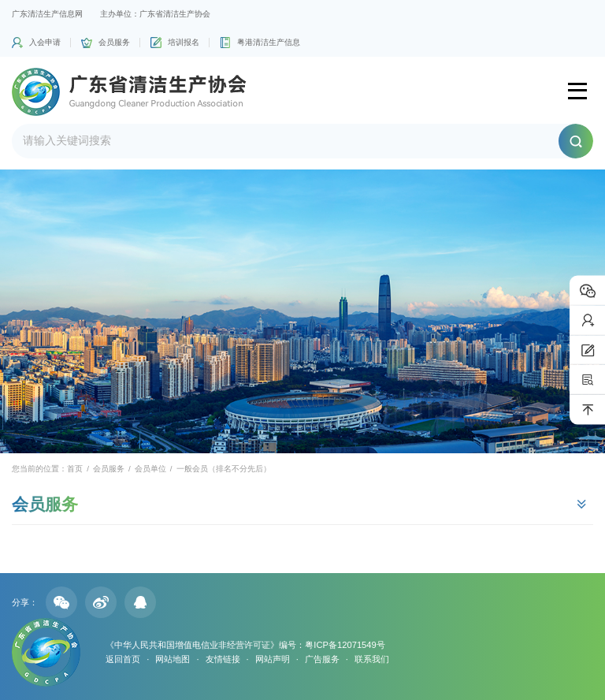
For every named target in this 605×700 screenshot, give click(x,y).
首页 (75, 469)
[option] (302, 311)
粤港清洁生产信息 (269, 42)
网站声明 (273, 659)
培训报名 (184, 42)
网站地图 (173, 659)
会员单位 (150, 469)
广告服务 (322, 659)
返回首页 (123, 659)
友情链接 (223, 659)
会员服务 (114, 42)
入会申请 (45, 42)
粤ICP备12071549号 (345, 645)
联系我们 (372, 659)
